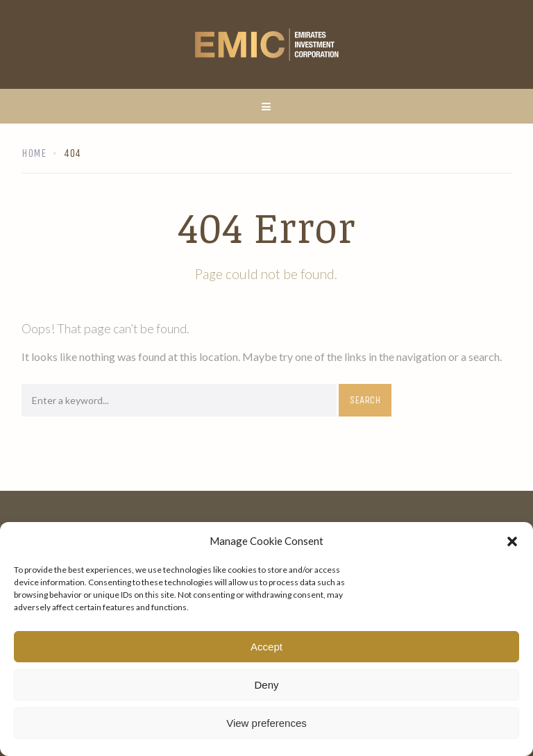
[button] (512, 541)
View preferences (266, 723)
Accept (266, 647)
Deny (266, 685)
